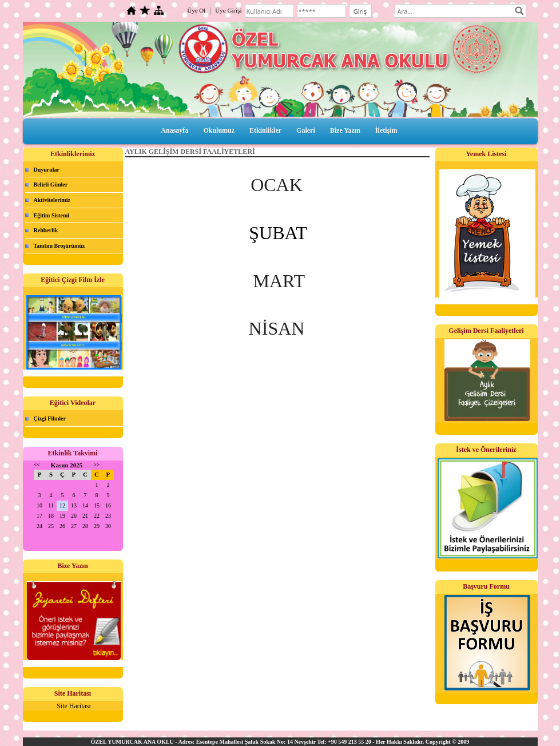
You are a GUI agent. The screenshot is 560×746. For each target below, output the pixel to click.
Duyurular (47, 170)
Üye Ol (196, 10)
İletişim (386, 130)
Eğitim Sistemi (52, 215)
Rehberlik (46, 230)
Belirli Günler (51, 184)
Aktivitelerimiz (52, 200)
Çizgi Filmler (50, 418)
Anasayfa (174, 130)
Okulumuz (219, 130)
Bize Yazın (345, 130)
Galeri (306, 130)
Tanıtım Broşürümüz (59, 246)
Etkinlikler (265, 130)
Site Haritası (74, 706)
